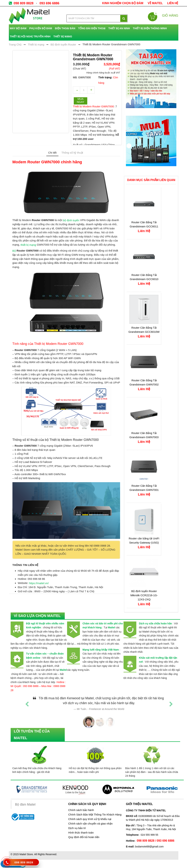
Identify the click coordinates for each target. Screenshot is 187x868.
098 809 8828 (24, 3)
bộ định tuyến (71, 220)
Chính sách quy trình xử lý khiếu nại (90, 819)
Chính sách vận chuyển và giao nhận (90, 824)
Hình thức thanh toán (81, 833)
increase (91, 90)
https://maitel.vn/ (39, 583)
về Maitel (155, 3)
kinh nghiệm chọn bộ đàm (123, 3)
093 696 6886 (49, 3)
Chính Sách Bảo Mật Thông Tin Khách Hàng (95, 815)
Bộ (14, 251)
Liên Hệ (173, 3)
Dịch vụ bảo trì (77, 828)
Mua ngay (81, 100)
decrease (76, 90)
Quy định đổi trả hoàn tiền (84, 837)
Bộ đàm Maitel (25, 804)
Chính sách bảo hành (81, 810)
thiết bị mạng (28, 245)
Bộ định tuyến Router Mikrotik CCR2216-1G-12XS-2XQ (144, 595)
